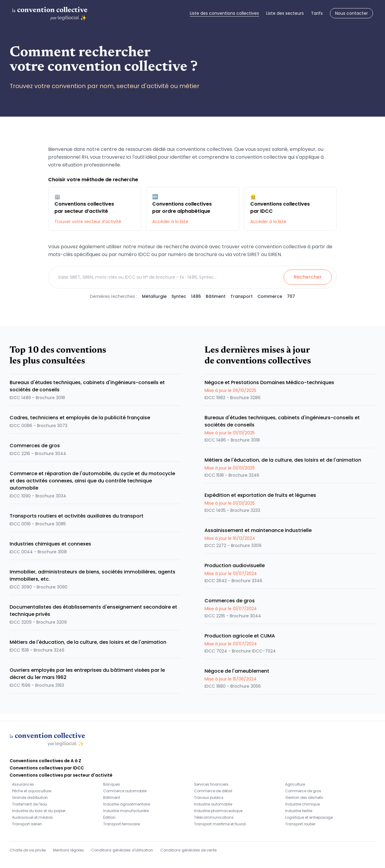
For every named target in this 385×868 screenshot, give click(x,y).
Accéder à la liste (170, 222)
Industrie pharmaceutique (218, 811)
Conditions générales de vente (188, 850)
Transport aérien (27, 824)
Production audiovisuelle (235, 565)
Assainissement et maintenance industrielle (258, 530)
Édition (109, 817)
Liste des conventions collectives (224, 13)
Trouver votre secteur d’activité (88, 222)
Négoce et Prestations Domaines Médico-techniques (269, 382)
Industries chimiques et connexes (50, 544)
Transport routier (300, 824)
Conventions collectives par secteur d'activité (61, 775)
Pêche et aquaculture (32, 791)
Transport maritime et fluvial (220, 824)
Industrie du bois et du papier (39, 811)
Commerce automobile (125, 791)
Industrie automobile (213, 804)
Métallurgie (154, 296)
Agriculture (295, 784)
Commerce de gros (303, 791)
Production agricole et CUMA (240, 636)
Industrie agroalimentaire (127, 804)
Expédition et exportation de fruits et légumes (260, 495)
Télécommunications (214, 817)
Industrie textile (299, 811)
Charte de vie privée (28, 850)
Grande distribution (30, 798)
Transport (242, 296)
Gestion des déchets (304, 798)
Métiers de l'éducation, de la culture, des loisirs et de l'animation (88, 642)
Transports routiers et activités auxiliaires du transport (77, 516)
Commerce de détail (213, 791)
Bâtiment (216, 296)
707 (291, 296)
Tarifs (317, 13)
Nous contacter (351, 13)
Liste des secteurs (285, 13)
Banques (112, 784)
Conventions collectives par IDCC (47, 768)
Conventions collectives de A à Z (45, 761)
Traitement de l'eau (30, 804)
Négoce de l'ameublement (237, 671)
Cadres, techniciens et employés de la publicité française (80, 418)
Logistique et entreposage (309, 817)
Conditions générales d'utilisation (122, 850)
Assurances (23, 784)
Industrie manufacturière (126, 811)
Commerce (270, 296)
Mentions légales (68, 850)
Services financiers (211, 784)
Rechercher (308, 277)
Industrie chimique (302, 804)
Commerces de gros (35, 446)
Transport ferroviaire (122, 824)
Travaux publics (209, 798)
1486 (196, 296)
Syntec (179, 296)
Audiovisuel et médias (32, 817)
